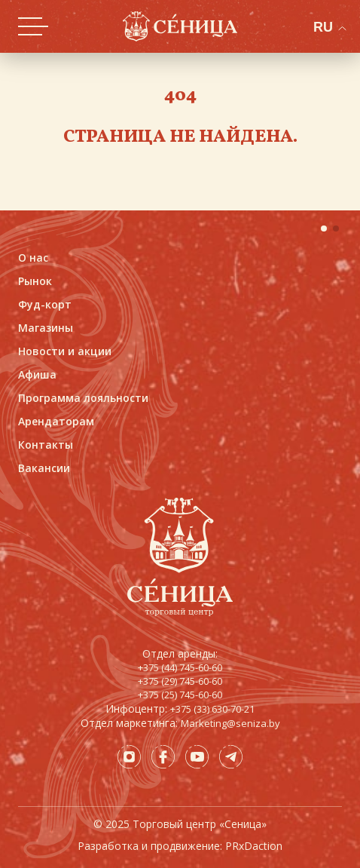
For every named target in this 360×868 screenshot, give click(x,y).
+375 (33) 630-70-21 (212, 709)
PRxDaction (254, 846)
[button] (324, 229)
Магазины (46, 328)
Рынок (35, 281)
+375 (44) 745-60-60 (180, 667)
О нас (33, 258)
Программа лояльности (83, 398)
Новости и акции (65, 351)
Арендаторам (56, 421)
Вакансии (44, 468)
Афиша (37, 374)
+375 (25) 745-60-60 (180, 695)
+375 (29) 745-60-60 (180, 681)
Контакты (46, 445)
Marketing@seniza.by (230, 723)
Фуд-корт (45, 304)
